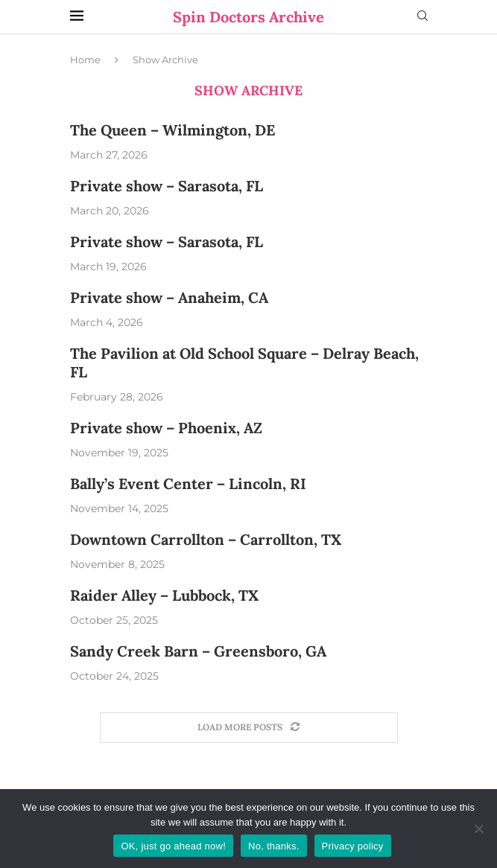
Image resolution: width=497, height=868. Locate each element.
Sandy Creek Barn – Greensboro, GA (198, 651)
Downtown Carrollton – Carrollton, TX (206, 539)
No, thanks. (274, 846)
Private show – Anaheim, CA (169, 297)
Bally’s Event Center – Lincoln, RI (188, 484)
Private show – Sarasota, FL (167, 186)
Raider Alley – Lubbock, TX (164, 595)
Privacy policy (353, 846)
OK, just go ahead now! (173, 846)
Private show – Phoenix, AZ (166, 428)
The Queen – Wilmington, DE (172, 130)
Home (85, 60)
